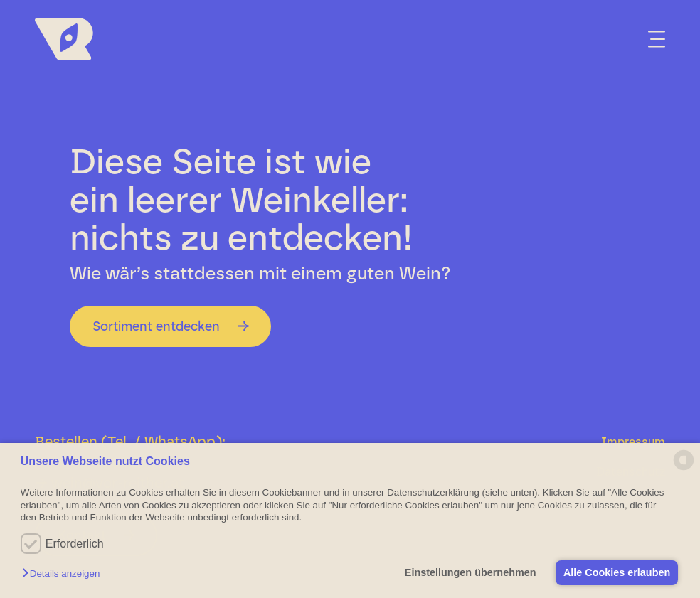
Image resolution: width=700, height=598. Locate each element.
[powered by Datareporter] (684, 469)
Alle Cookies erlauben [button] (616, 572)
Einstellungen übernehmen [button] (469, 572)
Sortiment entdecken (156, 326)
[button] (64, 574)
